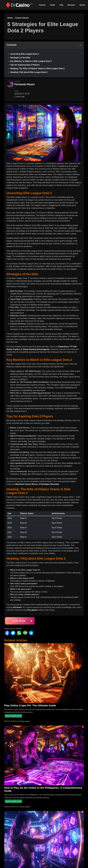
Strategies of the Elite (20, 58)
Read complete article (13, 716)
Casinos (42, 5)
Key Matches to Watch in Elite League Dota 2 (31, 61)
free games (32, 610)
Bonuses (71, 5)
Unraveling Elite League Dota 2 (25, 54)
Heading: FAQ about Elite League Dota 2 (29, 72)
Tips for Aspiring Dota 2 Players (25, 65)
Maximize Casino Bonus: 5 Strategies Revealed (37, 484)
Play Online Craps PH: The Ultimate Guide (30, 705)
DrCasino (17, 607)
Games (82, 5)
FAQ (61, 5)
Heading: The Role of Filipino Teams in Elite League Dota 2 (37, 69)
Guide (53, 5)
